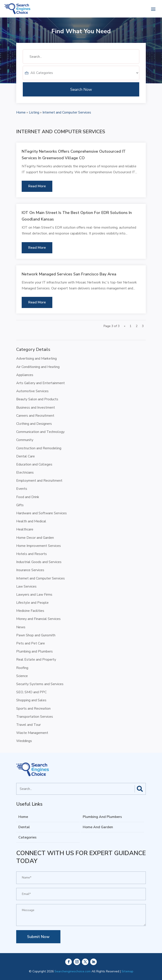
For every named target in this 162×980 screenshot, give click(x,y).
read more (37, 186)
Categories (27, 837)
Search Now (81, 103)
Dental (24, 827)
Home (21, 112)
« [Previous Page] (125, 326)
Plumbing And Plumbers (102, 817)
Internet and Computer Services (67, 112)
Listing (34, 112)
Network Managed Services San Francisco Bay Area (69, 274)
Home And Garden (98, 827)
